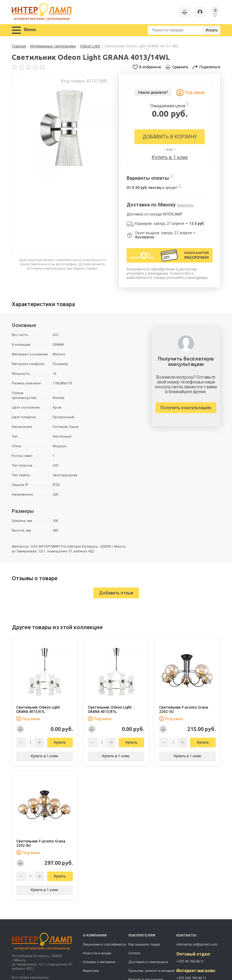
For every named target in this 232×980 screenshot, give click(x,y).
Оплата (134, 953)
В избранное (150, 67)
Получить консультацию (186, 408)
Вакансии (91, 971)
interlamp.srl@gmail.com (197, 944)
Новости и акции (97, 953)
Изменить (185, 205)
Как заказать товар (144, 944)
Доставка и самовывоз (148, 962)
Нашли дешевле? (153, 92)
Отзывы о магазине (99, 962)
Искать (212, 30)
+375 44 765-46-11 (190, 961)
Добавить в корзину (170, 137)
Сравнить (180, 67)
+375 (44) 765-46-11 (191, 978)
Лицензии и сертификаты (105, 944)
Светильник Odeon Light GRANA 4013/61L (38, 709)
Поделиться (210, 67)
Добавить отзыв (116, 593)
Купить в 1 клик (170, 157)
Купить (60, 742)
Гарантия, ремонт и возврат (152, 971)
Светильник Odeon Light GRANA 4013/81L (110, 709)
